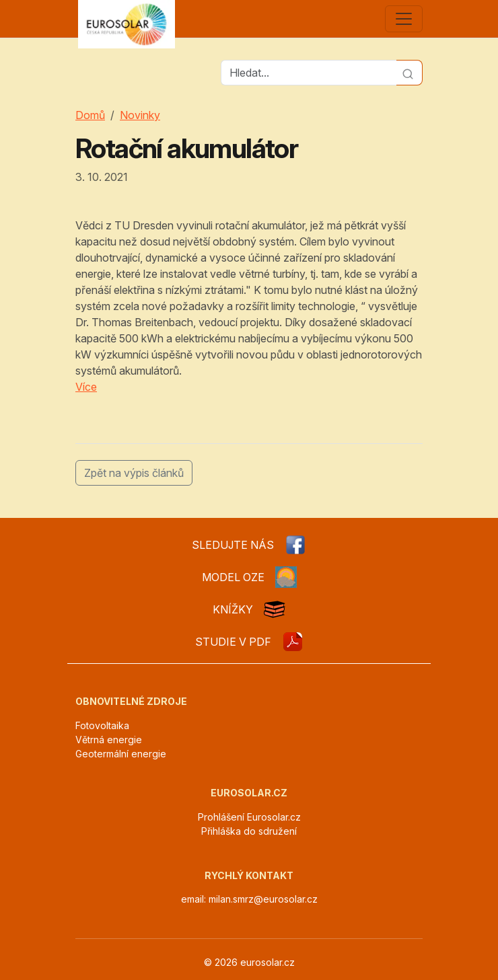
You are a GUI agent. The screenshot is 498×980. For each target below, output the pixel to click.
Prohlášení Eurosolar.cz (249, 817)
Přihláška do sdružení (249, 831)
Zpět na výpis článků (134, 473)
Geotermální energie (121, 754)
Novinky (140, 115)
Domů (90, 115)
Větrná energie (109, 740)
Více (86, 387)
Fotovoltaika (102, 725)
